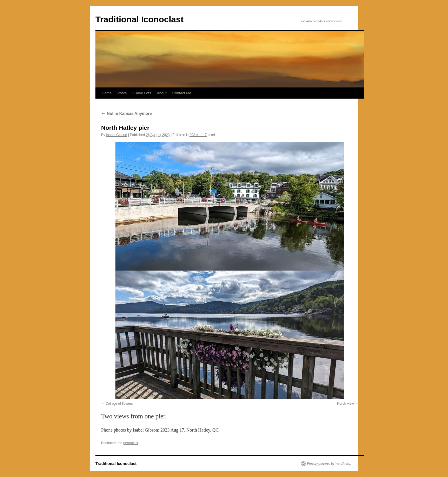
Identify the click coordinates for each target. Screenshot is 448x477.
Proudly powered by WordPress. (329, 464)
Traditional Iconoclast (139, 19)
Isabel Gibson (116, 135)
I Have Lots (142, 93)
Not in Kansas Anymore (126, 113)
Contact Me (182, 93)
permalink (131, 443)
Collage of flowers (119, 404)
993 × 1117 (198, 135)
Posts (122, 93)
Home (107, 93)
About (162, 93)
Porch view (346, 404)
